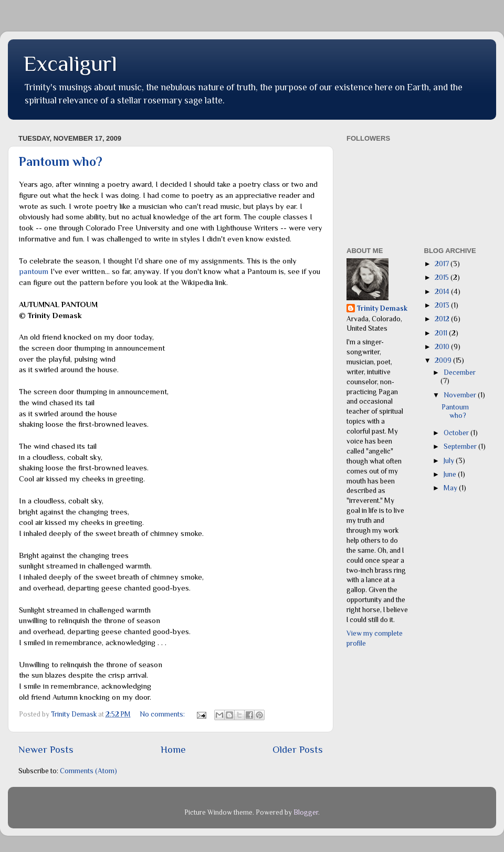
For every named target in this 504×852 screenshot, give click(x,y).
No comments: (163, 714)
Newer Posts (46, 749)
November (461, 395)
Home (173, 749)
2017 (443, 264)
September (461, 446)
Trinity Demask (382, 308)
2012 (443, 319)
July (450, 461)
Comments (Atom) (88, 771)
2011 (442, 333)
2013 (443, 305)
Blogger (306, 812)
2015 (443, 277)
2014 (443, 292)
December (460, 372)
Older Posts (298, 749)
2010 (443, 347)
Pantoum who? (61, 161)
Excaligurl (70, 63)
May (451, 488)
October (457, 433)
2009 (444, 360)
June (451, 474)
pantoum (34, 271)
